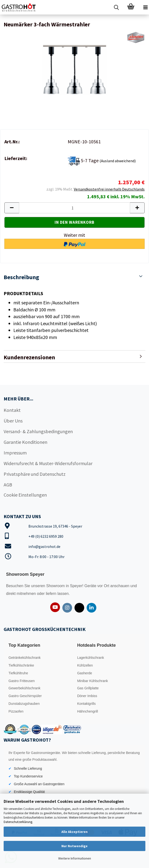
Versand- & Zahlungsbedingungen (38, 431)
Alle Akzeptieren (74, 832)
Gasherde (85, 673)
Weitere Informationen (75, 858)
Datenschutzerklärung (18, 822)
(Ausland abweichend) (118, 161)
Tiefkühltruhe (18, 673)
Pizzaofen (16, 711)
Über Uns (13, 421)
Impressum (15, 453)
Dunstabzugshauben (24, 704)
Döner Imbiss (87, 696)
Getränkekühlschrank (25, 658)
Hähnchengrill (88, 711)
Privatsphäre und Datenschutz (35, 474)
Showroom (56, 586)
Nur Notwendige (74, 846)
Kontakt (12, 410)
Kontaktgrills (86, 704)
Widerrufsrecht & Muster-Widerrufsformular (48, 463)
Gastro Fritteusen (22, 681)
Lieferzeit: (16, 158)
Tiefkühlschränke (21, 665)
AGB (8, 485)
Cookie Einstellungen (25, 495)
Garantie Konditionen (25, 442)
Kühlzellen (85, 665)
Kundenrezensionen (29, 357)
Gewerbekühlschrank (25, 688)
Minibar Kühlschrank (93, 681)
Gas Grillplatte (88, 688)
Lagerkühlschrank (91, 658)
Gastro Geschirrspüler (25, 696)
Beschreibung (21, 277)
